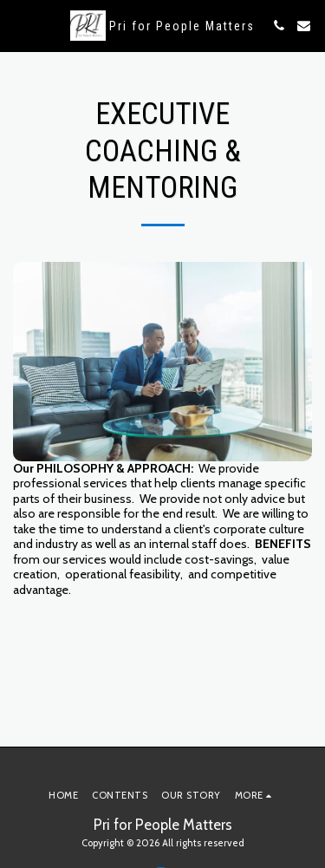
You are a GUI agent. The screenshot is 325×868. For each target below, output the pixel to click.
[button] (19, 25)
